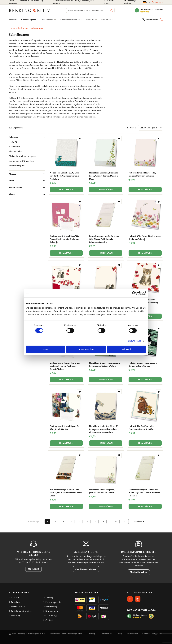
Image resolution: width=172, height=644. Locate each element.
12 (125, 522)
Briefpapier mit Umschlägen (22, 161)
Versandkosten (18, 607)
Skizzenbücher (16, 151)
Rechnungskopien (54, 602)
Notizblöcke (14, 147)
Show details (134, 341)
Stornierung (51, 616)
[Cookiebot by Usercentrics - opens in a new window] (134, 293)
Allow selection (86, 349)
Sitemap (91, 634)
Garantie (15, 598)
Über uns (91, 20)
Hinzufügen (66, 190)
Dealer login (158, 2)
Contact (49, 620)
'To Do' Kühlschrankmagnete (22, 156)
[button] (162, 20)
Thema (27, 194)
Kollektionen (49, 20)
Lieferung (15, 616)
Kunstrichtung (27, 188)
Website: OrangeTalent (153, 634)
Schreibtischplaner (18, 166)
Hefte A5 (13, 142)
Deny (46, 349)
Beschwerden (52, 611)
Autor (27, 181)
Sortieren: (132, 128)
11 (116, 522)
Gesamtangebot (30, 20)
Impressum (132, 634)
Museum (27, 174)
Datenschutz (106, 634)
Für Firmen (107, 20)
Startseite (13, 20)
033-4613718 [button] (33, 569)
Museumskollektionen (71, 20)
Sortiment (23, 28)
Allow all (127, 349)
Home (12, 28)
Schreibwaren (37, 28)
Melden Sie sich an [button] (139, 572)
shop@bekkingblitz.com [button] (86, 569)
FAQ (120, 634)
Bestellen (15, 602)
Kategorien (27, 137)
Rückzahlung (51, 607)
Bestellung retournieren (22, 611)
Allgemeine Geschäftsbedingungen (66, 634)
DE (147, 2)
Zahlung (49, 598)
